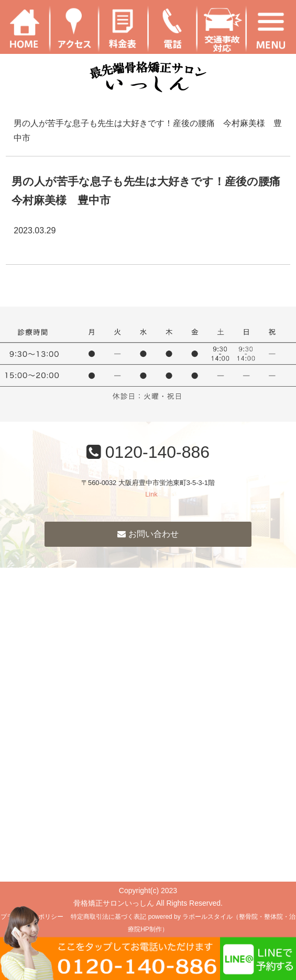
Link (151, 494)
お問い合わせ (148, 534)
